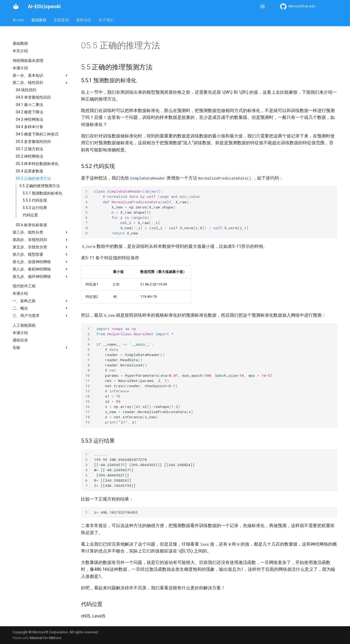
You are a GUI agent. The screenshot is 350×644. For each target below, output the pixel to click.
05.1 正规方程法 (30, 149)
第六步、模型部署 (41, 254)
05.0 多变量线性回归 (33, 142)
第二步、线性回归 (41, 83)
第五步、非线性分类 (41, 247)
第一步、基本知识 (41, 75)
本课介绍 (20, 68)
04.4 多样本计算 (30, 127)
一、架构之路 (41, 301)
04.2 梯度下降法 (30, 112)
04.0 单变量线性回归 (33, 97)
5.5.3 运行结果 (35, 208)
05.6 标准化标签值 (31, 225)
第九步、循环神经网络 (41, 277)
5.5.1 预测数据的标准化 (43, 193)
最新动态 (84, 20)
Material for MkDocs (46, 638)
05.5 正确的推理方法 (33, 178)
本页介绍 (20, 51)
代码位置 (30, 215)
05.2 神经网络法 (30, 156)
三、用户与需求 (41, 316)
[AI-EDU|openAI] (16, 7)
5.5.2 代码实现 (35, 200)
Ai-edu (18, 20)
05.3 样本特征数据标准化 (37, 164)
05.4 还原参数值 (30, 171)
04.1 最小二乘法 (30, 105)
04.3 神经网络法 (30, 119)
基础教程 (39, 20)
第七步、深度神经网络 (41, 262)
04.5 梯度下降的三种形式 (37, 134)
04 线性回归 (26, 90)
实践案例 (61, 20)
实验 (41, 348)
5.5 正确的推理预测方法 (40, 186)
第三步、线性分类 (41, 232)
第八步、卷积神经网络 (41, 269)
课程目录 (20, 340)
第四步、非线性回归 (41, 240)
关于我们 (106, 20)
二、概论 (41, 308)
